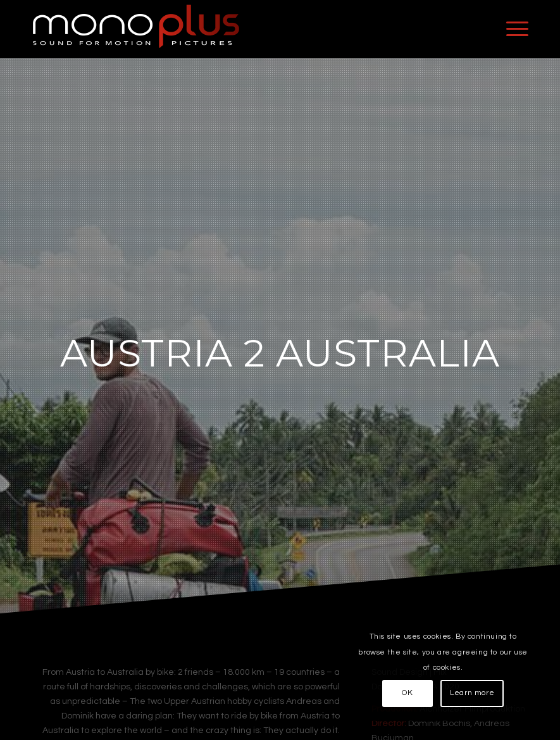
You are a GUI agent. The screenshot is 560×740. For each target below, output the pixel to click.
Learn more (472, 693)
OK (407, 693)
